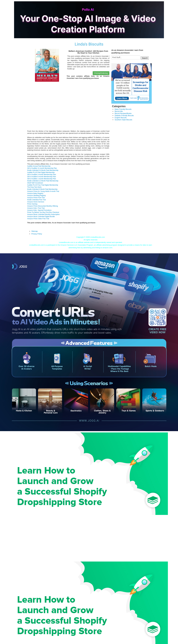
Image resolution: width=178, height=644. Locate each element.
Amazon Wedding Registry (37, 196)
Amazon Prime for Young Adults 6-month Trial (43, 191)
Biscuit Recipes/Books (123, 113)
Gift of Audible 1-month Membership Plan (42, 179)
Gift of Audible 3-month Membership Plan (42, 175)
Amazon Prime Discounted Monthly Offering (43, 206)
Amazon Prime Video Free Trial (38, 219)
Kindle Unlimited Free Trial (36, 200)
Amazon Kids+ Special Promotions (39, 210)
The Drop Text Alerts (34, 187)
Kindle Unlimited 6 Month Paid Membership (42, 189)
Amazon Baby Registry (35, 193)
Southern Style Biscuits (123, 120)
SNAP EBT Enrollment (35, 183)
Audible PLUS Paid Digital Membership (41, 172)
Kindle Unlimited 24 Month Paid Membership (43, 170)
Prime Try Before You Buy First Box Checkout (43, 212)
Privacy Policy (37, 234)
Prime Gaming (32, 204)
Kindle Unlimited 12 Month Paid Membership (43, 181)
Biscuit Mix (119, 111)
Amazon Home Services (36, 202)
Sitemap (35, 231)
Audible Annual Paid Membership (39, 166)
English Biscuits (121, 118)
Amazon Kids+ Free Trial (36, 208)
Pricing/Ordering (101, 73)
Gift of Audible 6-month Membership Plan (42, 177)
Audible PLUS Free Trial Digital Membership (43, 185)
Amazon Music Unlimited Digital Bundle (41, 217)
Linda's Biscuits (89, 44)
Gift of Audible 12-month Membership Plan (42, 168)
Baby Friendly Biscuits (123, 109)
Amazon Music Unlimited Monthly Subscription (43, 214)
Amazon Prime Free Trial (36, 198)
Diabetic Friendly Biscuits (124, 115)
